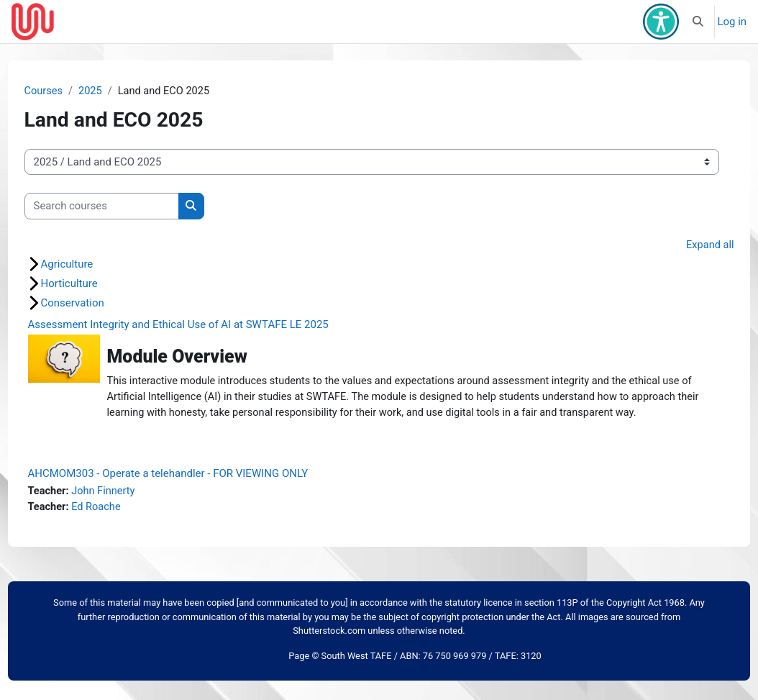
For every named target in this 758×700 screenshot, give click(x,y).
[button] (698, 22)
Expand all (682, 245)
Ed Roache (124, 526)
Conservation (99, 304)
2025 (119, 91)
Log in (732, 22)
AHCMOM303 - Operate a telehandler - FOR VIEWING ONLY (195, 492)
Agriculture (94, 265)
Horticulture (96, 285)
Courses (71, 91)
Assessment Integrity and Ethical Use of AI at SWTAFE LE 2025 (205, 326)
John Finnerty (132, 510)
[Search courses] (128, 206)
